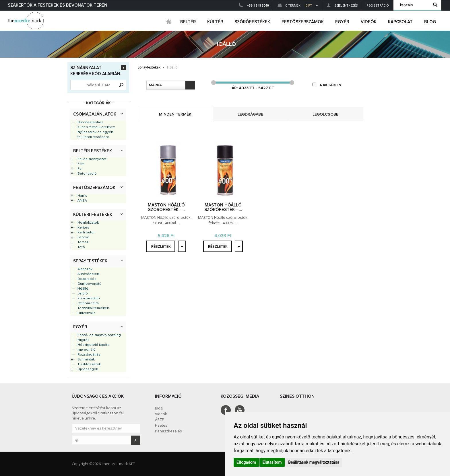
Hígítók (83, 340)
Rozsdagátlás (89, 355)
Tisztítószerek (89, 364)
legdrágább (251, 114)
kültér (215, 22)
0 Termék (295, 5)
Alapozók (85, 269)
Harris (82, 196)
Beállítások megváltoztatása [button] (314, 462)
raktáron (327, 85)
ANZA (82, 201)
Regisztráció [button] (378, 5)
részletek (161, 247)
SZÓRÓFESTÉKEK (252, 22)
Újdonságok (88, 369)
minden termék (175, 114)
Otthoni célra (88, 303)
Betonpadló (87, 174)
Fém (81, 164)
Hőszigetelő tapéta (93, 345)
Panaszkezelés (168, 431)
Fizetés (161, 425)
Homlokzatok (88, 223)
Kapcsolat (400, 22)
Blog (430, 22)
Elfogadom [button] (246, 462)
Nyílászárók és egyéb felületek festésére (95, 135)
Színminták (86, 360)
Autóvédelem (89, 274)
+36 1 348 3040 (258, 5)
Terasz (83, 242)
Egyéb (80, 327)
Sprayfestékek (90, 261)
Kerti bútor (86, 233)
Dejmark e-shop (26, 21)
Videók (369, 22)
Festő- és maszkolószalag (99, 335)
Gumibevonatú (89, 284)
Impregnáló (87, 350)
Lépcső (83, 237)
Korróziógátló (89, 299)
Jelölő (83, 294)
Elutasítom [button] (272, 462)
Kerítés (83, 228)
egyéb (342, 22)
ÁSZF (159, 420)
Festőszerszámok (94, 188)
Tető (81, 247)
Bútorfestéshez (90, 122)
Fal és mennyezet (92, 159)
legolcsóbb (326, 114)
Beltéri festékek (93, 151)
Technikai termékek (93, 308)
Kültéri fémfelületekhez (96, 127)
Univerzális (87, 313)
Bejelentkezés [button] (342, 5)
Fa (79, 169)
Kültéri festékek (93, 215)
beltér (188, 22)
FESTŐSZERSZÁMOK (303, 22)
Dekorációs (87, 279)
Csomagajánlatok (95, 114)
